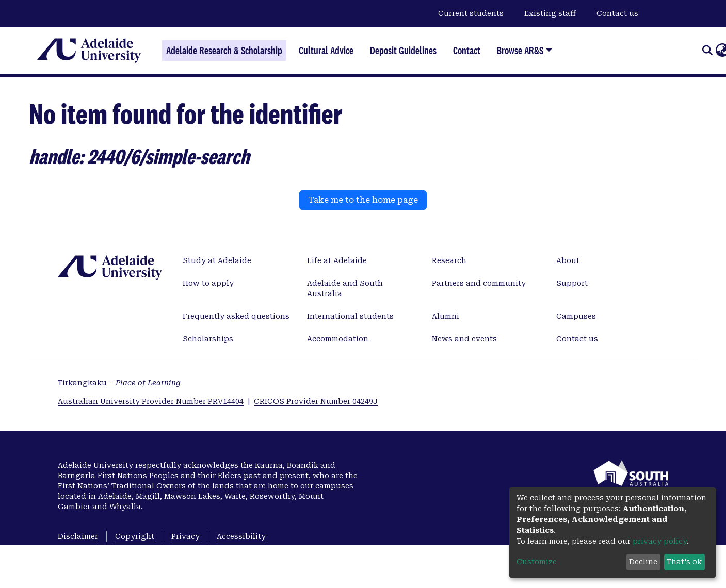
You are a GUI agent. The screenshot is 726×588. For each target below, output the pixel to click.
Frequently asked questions (236, 316)
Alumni (446, 316)
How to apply (208, 283)
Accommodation (338, 339)
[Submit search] (707, 51)
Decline (643, 562)
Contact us (617, 13)
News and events (464, 339)
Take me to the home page (363, 200)
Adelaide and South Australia (345, 288)
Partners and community (479, 283)
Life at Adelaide (337, 260)
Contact (467, 51)
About (568, 260)
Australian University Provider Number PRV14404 (151, 401)
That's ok (684, 562)
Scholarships (208, 339)
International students (350, 316)
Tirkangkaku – (119, 383)
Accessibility (241, 536)
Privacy (185, 536)
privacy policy (660, 541)
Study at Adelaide (217, 260)
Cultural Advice (326, 51)
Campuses (576, 316)
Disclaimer (78, 536)
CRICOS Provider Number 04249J (316, 401)
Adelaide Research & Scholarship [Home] (224, 51)
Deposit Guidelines (403, 51)
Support (572, 283)
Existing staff (550, 13)
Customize (537, 562)
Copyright (135, 536)
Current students (471, 13)
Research (449, 260)
